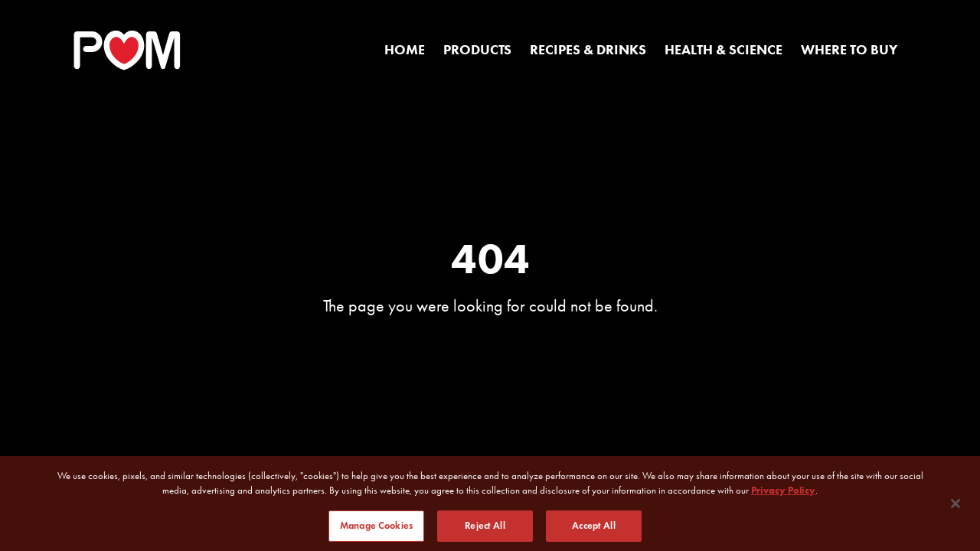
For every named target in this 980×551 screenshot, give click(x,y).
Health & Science (724, 50)
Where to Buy (849, 50)
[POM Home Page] (127, 51)
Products (477, 50)
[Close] (955, 507)
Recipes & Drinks (588, 50)
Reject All (485, 530)
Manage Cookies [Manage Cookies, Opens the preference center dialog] (376, 530)
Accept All (593, 530)
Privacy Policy (783, 494)
